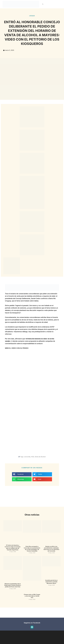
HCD (33, 457)
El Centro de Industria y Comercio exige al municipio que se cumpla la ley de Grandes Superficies (13, 547)
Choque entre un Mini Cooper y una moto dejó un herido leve (32, 596)
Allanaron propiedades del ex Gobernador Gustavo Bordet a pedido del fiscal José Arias (13, 585)
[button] (43, 4)
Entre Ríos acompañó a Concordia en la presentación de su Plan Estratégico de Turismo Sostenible (32, 549)
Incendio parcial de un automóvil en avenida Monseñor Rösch (51, 582)
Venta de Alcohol (40, 457)
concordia (27, 457)
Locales (32, 16)
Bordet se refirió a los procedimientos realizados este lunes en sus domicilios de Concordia (51, 549)
